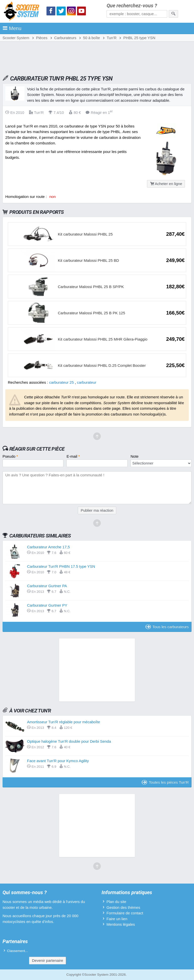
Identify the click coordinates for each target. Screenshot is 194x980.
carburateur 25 (61, 382)
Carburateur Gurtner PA (47, 586)
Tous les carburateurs (167, 627)
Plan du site (116, 902)
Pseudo (10, 456)
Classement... (18, 951)
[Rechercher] (173, 14)
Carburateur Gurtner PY (47, 605)
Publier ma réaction (97, 510)
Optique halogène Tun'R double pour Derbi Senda (69, 741)
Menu (12, 28)
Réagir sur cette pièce (37, 449)
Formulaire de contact (125, 913)
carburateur (87, 382)
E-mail (73, 456)
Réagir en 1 (99, 112)
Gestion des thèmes (123, 907)
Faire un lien (117, 919)
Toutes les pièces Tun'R (165, 782)
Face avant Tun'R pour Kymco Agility (58, 761)
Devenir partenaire (47, 960)
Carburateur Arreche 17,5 (48, 547)
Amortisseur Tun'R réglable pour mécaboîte (64, 722)
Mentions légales (121, 924)
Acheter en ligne (166, 184)
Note (135, 456)
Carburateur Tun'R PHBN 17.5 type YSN (61, 566)
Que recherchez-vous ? (132, 6)
